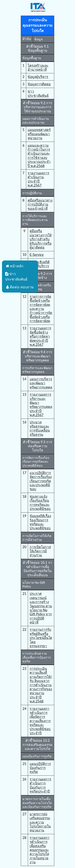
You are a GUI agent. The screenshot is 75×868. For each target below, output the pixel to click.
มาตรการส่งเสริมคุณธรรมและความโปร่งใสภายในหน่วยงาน (40, 822)
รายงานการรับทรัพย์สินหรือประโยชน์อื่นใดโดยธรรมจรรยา (41, 638)
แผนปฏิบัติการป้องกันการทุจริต (40, 768)
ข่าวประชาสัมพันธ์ (38, 93)
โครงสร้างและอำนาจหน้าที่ (38, 67)
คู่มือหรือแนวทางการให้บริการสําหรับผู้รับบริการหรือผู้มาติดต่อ (41, 239)
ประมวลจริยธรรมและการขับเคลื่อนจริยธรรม (40, 428)
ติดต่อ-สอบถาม (19, 287)
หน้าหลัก (14, 266)
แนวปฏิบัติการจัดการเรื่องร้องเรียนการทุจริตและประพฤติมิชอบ (41, 481)
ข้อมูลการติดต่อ (39, 84)
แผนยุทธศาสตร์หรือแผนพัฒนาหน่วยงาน (39, 134)
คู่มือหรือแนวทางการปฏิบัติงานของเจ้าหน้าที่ (40, 204)
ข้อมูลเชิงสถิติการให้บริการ (40, 264)
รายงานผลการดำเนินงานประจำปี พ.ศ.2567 (38, 179)
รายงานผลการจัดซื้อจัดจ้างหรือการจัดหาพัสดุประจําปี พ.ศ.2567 (40, 336)
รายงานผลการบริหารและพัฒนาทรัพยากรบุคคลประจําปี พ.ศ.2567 (41, 405)
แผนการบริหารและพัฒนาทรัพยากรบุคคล (41, 383)
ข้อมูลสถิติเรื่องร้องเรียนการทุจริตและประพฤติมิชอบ (40, 522)
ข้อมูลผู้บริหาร (38, 77)
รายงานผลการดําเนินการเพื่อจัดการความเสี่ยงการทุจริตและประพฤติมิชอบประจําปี (40, 721)
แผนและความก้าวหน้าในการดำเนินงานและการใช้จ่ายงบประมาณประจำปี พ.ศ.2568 (39, 156)
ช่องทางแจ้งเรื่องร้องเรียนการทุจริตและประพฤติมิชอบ (40, 503)
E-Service (37, 255)
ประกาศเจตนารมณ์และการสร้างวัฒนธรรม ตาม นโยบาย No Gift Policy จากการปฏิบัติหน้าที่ (41, 608)
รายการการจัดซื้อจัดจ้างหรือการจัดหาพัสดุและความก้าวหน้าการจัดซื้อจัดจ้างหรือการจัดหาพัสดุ (41, 309)
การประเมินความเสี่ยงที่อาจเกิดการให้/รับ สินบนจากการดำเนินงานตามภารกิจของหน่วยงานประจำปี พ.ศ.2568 (41, 685)
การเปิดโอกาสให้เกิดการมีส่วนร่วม (40, 551)
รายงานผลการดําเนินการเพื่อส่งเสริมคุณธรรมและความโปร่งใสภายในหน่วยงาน (39, 850)
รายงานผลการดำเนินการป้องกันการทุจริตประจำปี (40, 785)
